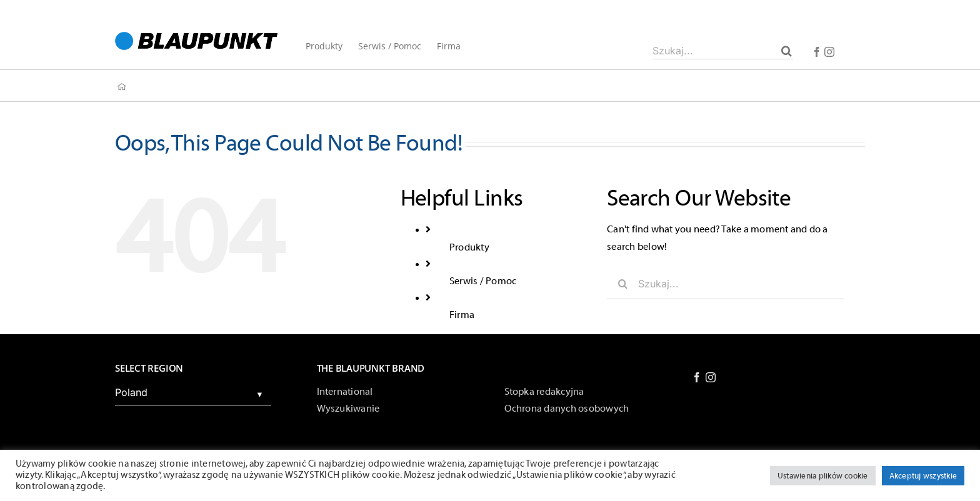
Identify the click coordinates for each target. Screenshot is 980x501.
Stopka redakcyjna (544, 392)
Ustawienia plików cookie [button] (823, 476)
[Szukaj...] (723, 51)
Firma (462, 315)
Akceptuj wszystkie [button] (923, 476)
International (345, 392)
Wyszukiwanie (348, 409)
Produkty (469, 247)
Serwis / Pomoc (483, 281)
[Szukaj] (787, 51)
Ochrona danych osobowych (567, 409)
